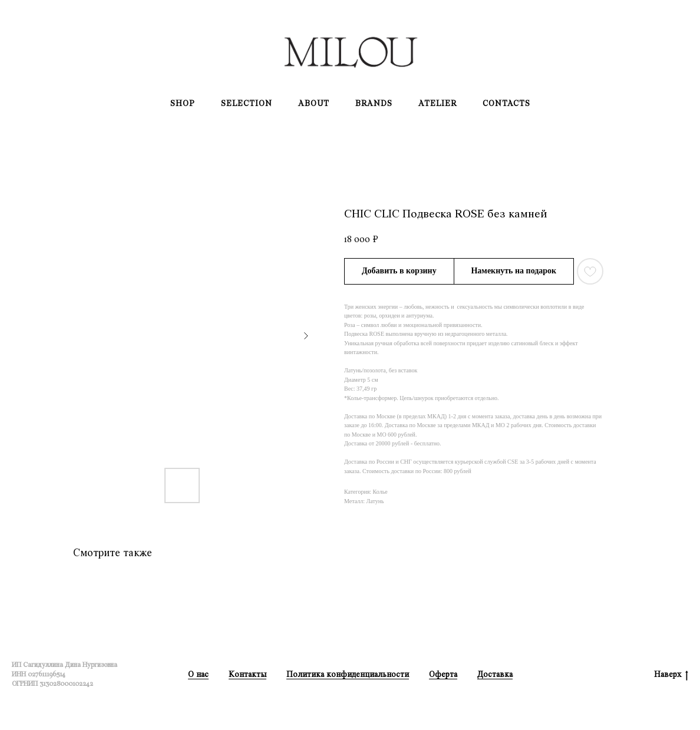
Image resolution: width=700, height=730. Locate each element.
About (314, 103)
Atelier (437, 103)
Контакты (247, 674)
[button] (514, 271)
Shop (183, 103)
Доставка (495, 674)
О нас (198, 674)
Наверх (671, 675)
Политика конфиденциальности (348, 674)
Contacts (506, 103)
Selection (247, 103)
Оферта (443, 674)
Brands (374, 103)
